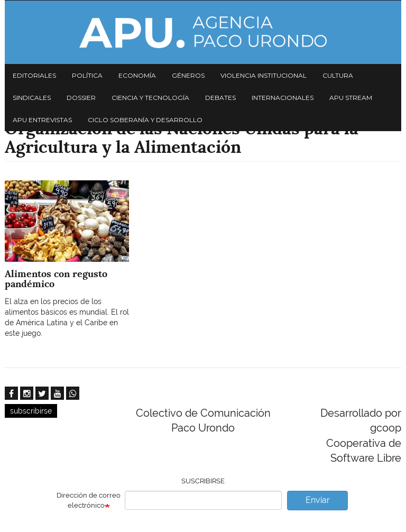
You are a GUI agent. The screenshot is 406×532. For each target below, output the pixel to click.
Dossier (81, 98)
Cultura (338, 75)
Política (87, 75)
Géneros (188, 75)
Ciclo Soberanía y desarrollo (145, 120)
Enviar (318, 500)
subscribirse (31, 411)
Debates (220, 98)
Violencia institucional (264, 75)
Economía (137, 75)
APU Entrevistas (42, 120)
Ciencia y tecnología (150, 98)
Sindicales (32, 98)
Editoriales (34, 75)
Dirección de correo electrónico (89, 500)
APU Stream (351, 98)
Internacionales (283, 98)
